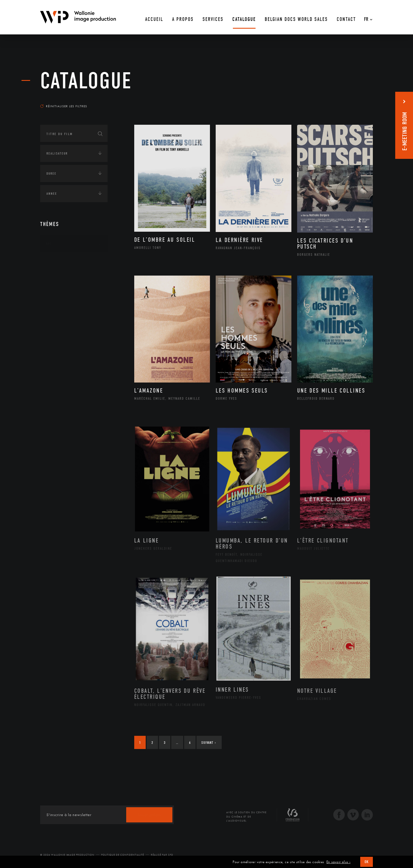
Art (49, 243)
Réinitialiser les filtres (64, 106)
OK (367, 862)
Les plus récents (359, 101)
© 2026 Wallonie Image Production (67, 855)
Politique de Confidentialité (123, 855)
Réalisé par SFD (162, 855)
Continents (56, 261)
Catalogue (86, 81)
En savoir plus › (338, 862)
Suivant (209, 743)
